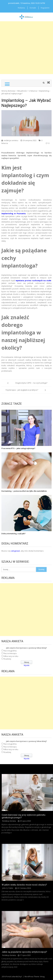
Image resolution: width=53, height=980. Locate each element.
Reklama (21, 8)
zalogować (15, 551)
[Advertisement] (26, 48)
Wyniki (27, 665)
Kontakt (33, 8)
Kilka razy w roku (11, 656)
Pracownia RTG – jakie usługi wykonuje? (18, 448)
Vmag (42, 977)
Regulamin (45, 8)
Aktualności (22, 91)
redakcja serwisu (11, 140)
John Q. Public (8, 888)
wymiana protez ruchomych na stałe (33, 280)
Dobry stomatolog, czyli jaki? (13, 534)
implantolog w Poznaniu (14, 213)
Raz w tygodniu (10, 651)
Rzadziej (7, 659)
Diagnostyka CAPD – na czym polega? (31, 383)
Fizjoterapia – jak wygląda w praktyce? (22, 390)
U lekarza (33, 91)
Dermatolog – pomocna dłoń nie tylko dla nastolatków (24, 491)
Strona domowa (8, 91)
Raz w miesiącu (10, 653)
